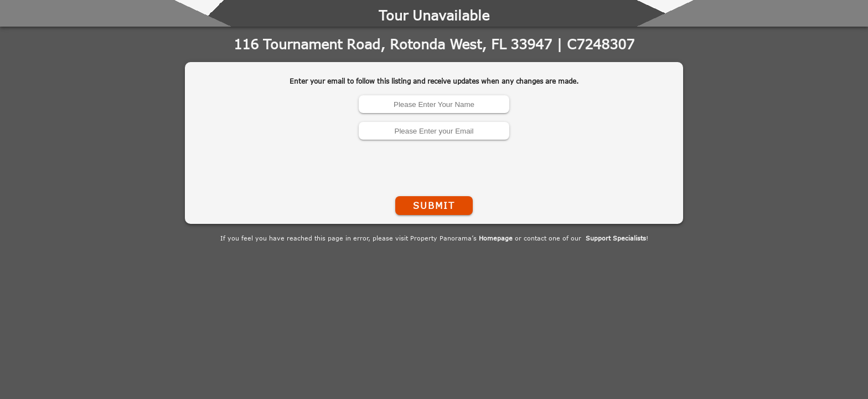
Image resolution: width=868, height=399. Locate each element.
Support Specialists (616, 238)
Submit (434, 206)
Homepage (496, 238)
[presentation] (434, 166)
